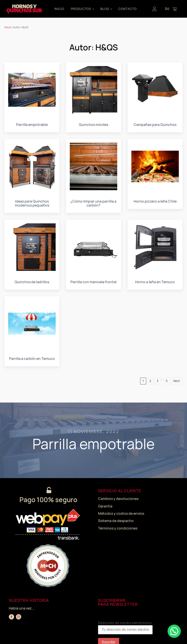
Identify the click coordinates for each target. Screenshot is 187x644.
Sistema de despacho (116, 521)
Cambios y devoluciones (118, 499)
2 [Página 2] (150, 381)
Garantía (105, 506)
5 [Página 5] (167, 381)
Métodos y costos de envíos (121, 514)
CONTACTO (127, 9)
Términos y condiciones (118, 528)
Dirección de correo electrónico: (125, 627)
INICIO (59, 9)
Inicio (8, 27)
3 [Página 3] (158, 381)
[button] (174, 631)
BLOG (105, 9)
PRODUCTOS (81, 9)
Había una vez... (22, 608)
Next (177, 381)
